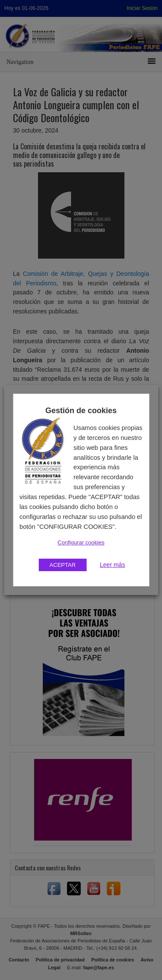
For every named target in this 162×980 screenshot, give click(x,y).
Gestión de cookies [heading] (81, 411)
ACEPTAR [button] (63, 565)
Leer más (112, 565)
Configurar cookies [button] (81, 542)
